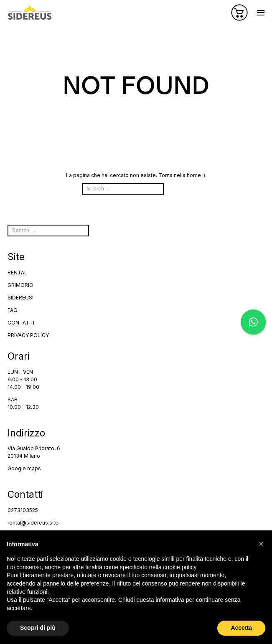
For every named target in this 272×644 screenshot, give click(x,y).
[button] (261, 544)
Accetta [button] (241, 628)
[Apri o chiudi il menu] (261, 13)
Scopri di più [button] (38, 628)
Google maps (24, 468)
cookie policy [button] (179, 567)
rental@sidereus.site (33, 523)
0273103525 (23, 510)
